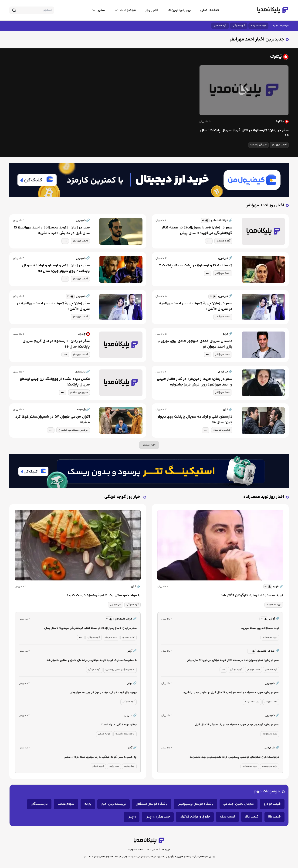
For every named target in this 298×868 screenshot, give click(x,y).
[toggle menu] (125, 10)
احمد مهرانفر (279, 145)
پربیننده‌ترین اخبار (113, 804)
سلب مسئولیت (135, 850)
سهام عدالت (66, 804)
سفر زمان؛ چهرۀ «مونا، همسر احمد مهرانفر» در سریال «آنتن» (53, 306)
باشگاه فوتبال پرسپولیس (195, 804)
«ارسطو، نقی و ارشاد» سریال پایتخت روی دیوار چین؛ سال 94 (195, 420)
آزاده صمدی (220, 26)
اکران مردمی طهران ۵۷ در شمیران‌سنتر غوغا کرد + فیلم (53, 420)
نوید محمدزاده (258, 26)
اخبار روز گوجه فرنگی (123, 497)
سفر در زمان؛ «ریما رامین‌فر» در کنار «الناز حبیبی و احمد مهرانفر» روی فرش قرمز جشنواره (195, 382)
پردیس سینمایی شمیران (73, 430)
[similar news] (205, 221)
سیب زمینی (116, 605)
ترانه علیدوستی (270, 766)
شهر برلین (114, 766)
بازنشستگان (39, 804)
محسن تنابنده (222, 430)
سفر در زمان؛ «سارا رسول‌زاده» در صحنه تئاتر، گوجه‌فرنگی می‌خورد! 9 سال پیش (196, 231)
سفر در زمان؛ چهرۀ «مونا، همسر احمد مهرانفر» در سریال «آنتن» (196, 306)
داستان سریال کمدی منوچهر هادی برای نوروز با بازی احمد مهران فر (195, 344)
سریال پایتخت (258, 145)
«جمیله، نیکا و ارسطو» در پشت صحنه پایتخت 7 (196, 266)
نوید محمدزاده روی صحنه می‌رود (260, 628)
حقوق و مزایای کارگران (195, 817)
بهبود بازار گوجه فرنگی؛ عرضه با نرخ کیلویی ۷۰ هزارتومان (103, 693)
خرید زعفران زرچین (158, 817)
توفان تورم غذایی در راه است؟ (119, 725)
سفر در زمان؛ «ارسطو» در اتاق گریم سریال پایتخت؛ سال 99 (244, 133)
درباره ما (166, 850)
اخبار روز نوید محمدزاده (264, 497)
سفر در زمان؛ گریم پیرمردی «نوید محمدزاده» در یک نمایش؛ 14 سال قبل (237, 725)
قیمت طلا (274, 817)
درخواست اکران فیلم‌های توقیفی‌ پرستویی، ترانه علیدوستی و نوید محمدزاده (234, 757)
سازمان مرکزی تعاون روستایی (120, 670)
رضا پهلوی (129, 766)
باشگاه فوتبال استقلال (152, 804)
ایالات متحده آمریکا (125, 734)
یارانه (88, 804)
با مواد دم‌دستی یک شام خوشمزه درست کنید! (104, 596)
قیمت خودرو (272, 804)
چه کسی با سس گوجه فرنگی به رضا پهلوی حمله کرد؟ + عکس (100, 757)
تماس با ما (152, 850)
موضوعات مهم (267, 792)
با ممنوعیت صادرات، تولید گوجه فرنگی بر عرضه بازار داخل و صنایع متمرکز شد (92, 660)
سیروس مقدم (79, 392)
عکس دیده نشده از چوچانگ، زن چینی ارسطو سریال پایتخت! (55, 382)
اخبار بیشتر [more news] (149, 445)
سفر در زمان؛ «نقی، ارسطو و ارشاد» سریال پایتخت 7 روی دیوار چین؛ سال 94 (56, 268)
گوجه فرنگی (239, 26)
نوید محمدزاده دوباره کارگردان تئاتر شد (252, 596)
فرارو (278, 587)
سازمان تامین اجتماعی (239, 804)
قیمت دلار (252, 817)
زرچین (132, 817)
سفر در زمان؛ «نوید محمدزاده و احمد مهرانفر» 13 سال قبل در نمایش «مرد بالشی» (52, 231)
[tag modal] (209, 241)
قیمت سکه (227, 817)
